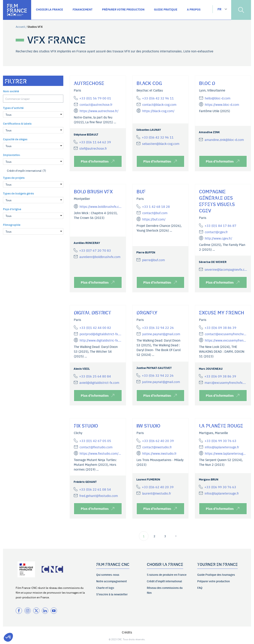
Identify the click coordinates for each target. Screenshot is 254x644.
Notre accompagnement (112, 581)
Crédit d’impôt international (164, 581)
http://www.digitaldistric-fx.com (101, 340)
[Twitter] (36, 611)
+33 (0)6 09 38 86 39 (220, 327)
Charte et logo (105, 588)
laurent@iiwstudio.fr (157, 493)
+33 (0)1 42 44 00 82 (95, 327)
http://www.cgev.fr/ (218, 238)
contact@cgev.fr (216, 232)
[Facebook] (19, 611)
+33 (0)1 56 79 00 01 (95, 98)
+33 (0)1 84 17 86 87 (220, 225)
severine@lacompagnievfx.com (226, 269)
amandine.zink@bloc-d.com (224, 140)
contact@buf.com (155, 213)
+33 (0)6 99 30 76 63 (220, 441)
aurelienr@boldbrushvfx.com (100, 257)
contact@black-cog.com (159, 104)
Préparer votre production (214, 581)
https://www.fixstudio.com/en (101, 453)
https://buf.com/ (154, 219)
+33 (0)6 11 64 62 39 (95, 142)
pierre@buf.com (153, 260)
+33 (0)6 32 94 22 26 (158, 327)
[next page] (176, 536)
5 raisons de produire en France (167, 575)
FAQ (200, 588)
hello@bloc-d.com (218, 98)
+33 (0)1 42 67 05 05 (95, 441)
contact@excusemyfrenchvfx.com (226, 334)
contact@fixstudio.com (96, 447)
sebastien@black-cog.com (161, 143)
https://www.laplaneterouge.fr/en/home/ (226, 453)
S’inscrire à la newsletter (112, 594)
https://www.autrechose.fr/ (99, 111)
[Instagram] (28, 611)
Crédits (127, 632)
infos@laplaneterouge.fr (222, 447)
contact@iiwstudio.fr (157, 447)
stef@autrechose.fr (93, 148)
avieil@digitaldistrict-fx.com (99, 382)
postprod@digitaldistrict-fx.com (101, 334)
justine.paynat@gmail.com (161, 334)
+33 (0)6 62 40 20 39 (158, 441)
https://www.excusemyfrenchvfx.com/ (226, 340)
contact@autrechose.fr (96, 104)
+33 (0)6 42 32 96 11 (158, 98)
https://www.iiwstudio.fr (159, 453)
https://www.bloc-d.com (222, 104)
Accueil (20, 27)
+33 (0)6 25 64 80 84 (95, 376)
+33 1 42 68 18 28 (156, 206)
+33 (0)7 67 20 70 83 (95, 250)
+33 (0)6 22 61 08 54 (95, 489)
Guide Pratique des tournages (216, 575)
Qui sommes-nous (108, 575)
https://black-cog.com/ (158, 111)
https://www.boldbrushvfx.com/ (101, 206)
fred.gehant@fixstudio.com (99, 496)
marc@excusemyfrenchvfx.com (226, 382)
